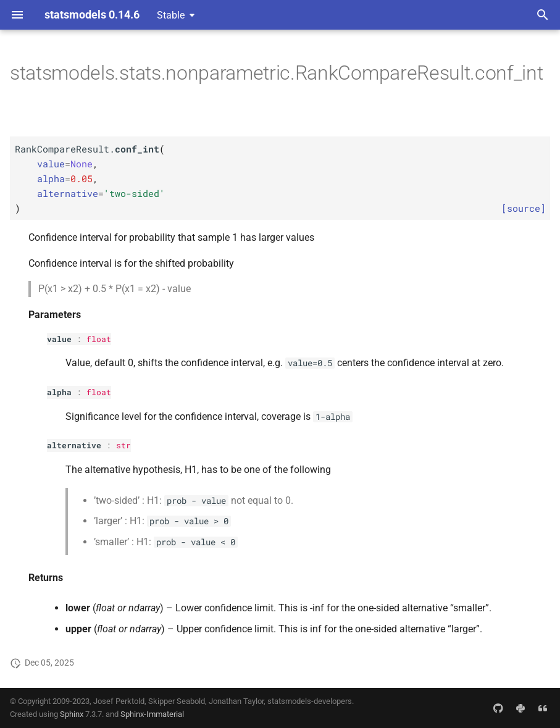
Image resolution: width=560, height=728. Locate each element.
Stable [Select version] (171, 15)
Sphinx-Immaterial (152, 714)
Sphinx (72, 714)
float (99, 339)
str (123, 445)
